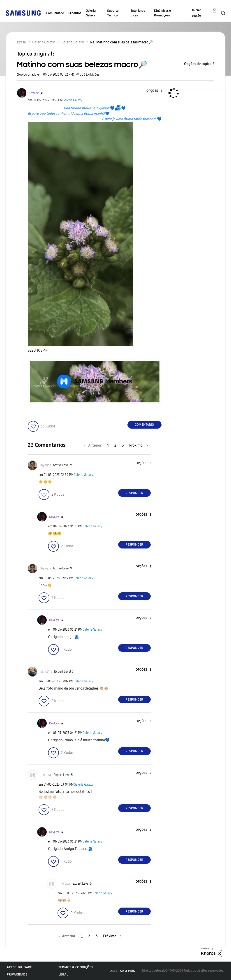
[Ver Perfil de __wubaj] (46, 775)
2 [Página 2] (115, 445)
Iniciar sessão (196, 13)
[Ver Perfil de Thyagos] (45, 465)
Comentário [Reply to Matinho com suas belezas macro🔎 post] (144, 425)
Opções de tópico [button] (198, 64)
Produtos (75, 13)
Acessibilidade (19, 967)
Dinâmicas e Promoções (162, 13)
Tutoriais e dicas (138, 13)
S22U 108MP (38, 350)
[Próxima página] (139, 445)
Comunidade (55, 13)
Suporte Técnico (113, 13)
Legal (63, 974)
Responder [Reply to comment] (134, 493)
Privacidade (17, 974)
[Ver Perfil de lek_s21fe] (46, 672)
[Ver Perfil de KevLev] (34, 93)
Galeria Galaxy (91, 13)
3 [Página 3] (123, 445)
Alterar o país (123, 971)
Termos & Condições (76, 967)
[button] (154, 91)
